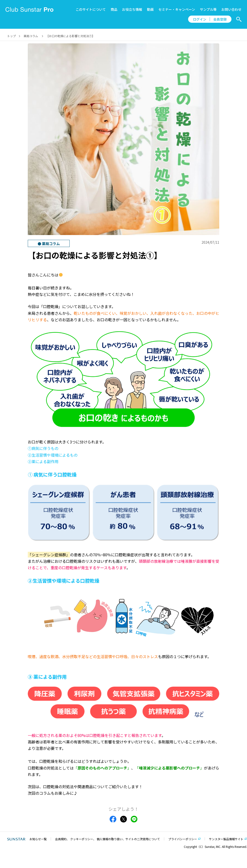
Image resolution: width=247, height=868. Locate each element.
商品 (114, 9)
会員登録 (220, 19)
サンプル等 (208, 9)
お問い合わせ (231, 9)
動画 (150, 9)
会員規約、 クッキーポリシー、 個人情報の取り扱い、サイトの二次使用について (107, 839)
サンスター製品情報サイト (226, 839)
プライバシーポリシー (183, 839)
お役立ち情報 (132, 9)
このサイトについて (91, 9)
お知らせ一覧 (38, 839)
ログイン (200, 19)
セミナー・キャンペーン (177, 9)
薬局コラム (31, 36)
